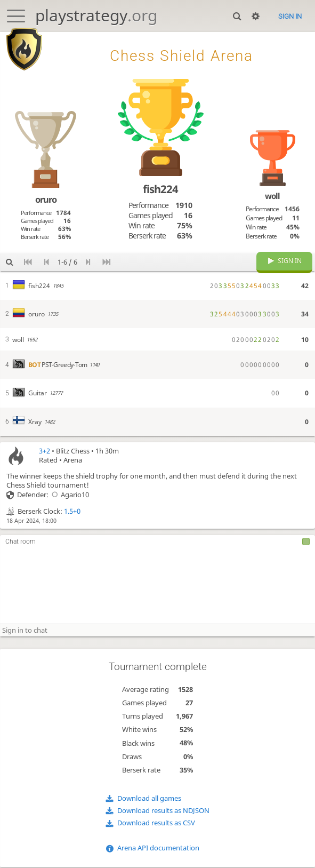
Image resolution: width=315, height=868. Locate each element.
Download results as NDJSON (163, 811)
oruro (46, 199)
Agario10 (69, 496)
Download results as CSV (156, 824)
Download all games (149, 799)
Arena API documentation (158, 849)
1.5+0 (72, 512)
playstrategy (96, 15)
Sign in (290, 16)
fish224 (160, 189)
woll (272, 196)
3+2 (45, 452)
